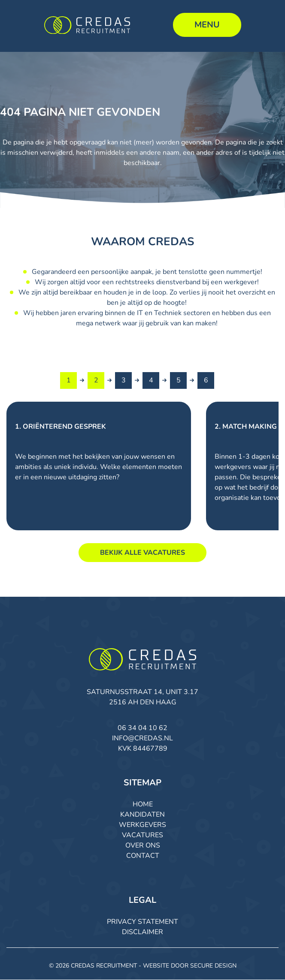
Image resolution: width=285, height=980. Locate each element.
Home (143, 805)
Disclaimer (142, 932)
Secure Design (213, 966)
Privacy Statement (142, 922)
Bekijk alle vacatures (142, 553)
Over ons (143, 846)
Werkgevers (142, 825)
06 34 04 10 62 (142, 728)
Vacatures (142, 836)
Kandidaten (142, 815)
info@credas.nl (142, 739)
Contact (143, 856)
